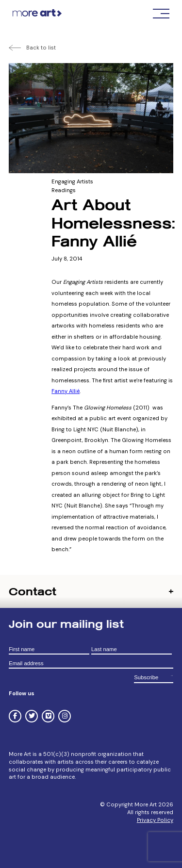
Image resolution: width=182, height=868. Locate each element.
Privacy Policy (155, 820)
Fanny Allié (66, 391)
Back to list (41, 48)
